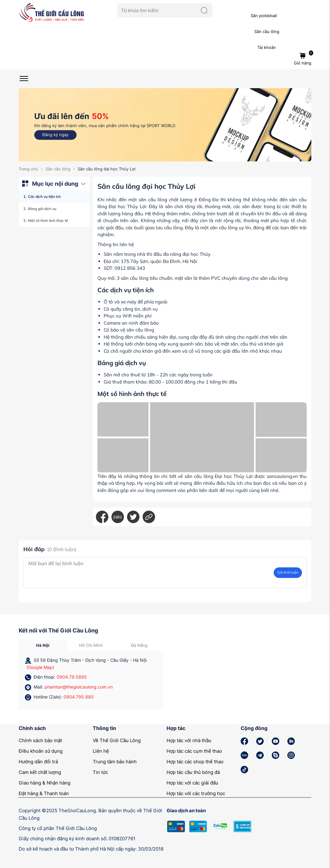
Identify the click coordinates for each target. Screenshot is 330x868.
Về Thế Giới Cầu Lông (117, 740)
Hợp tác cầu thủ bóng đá (193, 772)
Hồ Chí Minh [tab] (91, 645)
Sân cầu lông (58, 169)
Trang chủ (28, 169)
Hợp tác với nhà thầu (189, 740)
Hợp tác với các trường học (196, 793)
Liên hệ (101, 751)
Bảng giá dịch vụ (42, 209)
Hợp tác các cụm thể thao (194, 751)
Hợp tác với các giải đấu (192, 783)
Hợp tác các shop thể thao (195, 762)
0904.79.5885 (72, 677)
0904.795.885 (79, 697)
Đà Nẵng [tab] (139, 645)
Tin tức (100, 772)
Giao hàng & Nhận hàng (45, 783)
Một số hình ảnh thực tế (48, 220)
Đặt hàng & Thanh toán (44, 793)
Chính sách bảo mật (40, 740)
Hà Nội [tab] (43, 645)
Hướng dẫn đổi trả (38, 762)
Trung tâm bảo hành (115, 762)
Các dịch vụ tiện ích (44, 196)
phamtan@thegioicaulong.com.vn (79, 687)
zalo (118, 517)
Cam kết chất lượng (40, 772)
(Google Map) (40, 667)
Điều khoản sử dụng (41, 751)
